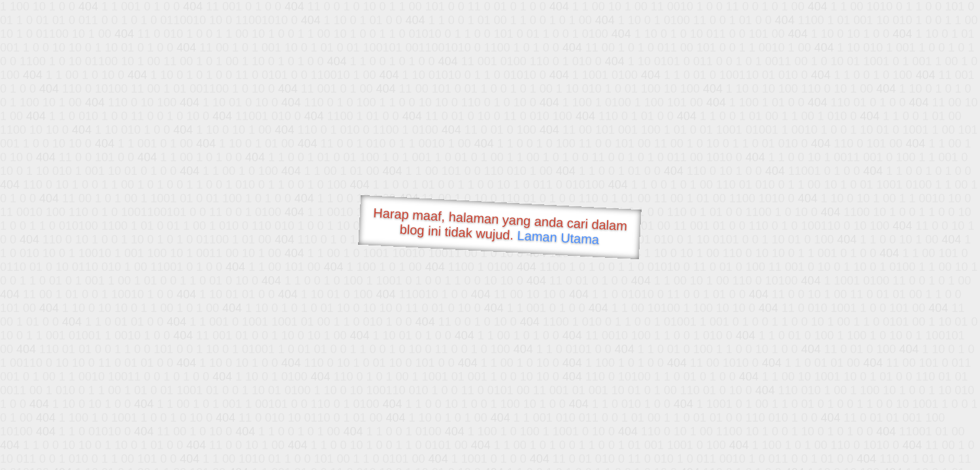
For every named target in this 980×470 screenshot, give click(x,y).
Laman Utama (558, 237)
